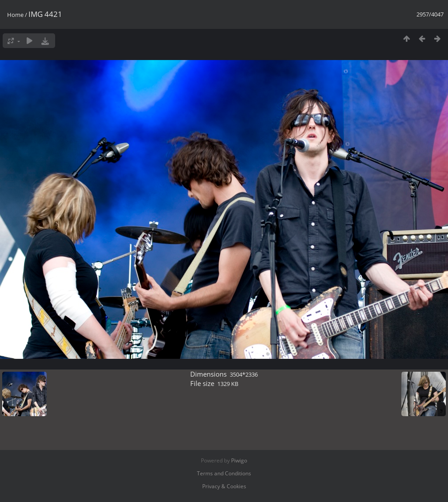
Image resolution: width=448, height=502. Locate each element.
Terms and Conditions (224, 473)
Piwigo (239, 460)
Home (15, 15)
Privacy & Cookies (224, 486)
